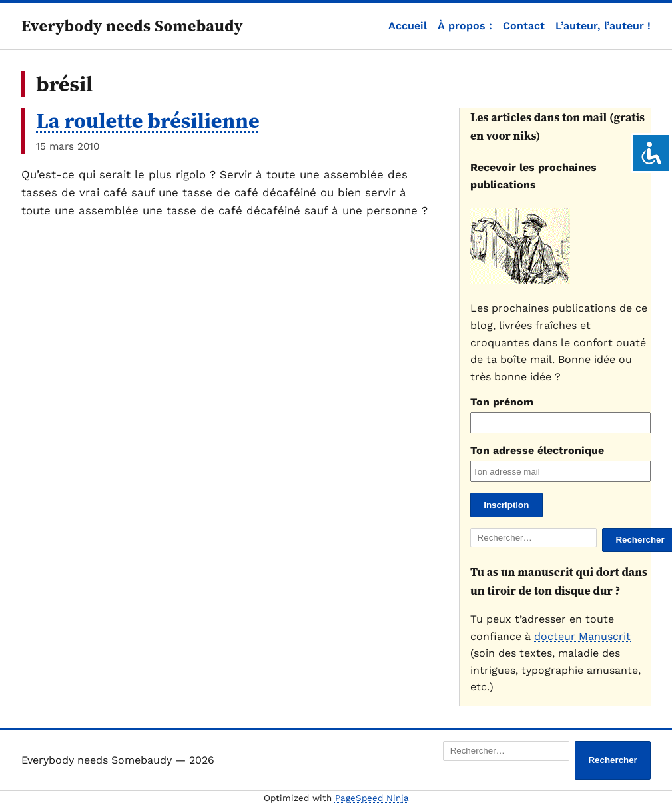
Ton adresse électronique (537, 450)
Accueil (408, 26)
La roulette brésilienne (148, 121)
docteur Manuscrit (582, 636)
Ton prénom (502, 402)
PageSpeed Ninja (372, 798)
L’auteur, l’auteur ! (603, 26)
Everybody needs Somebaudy (132, 26)
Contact (524, 26)
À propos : (465, 26)
